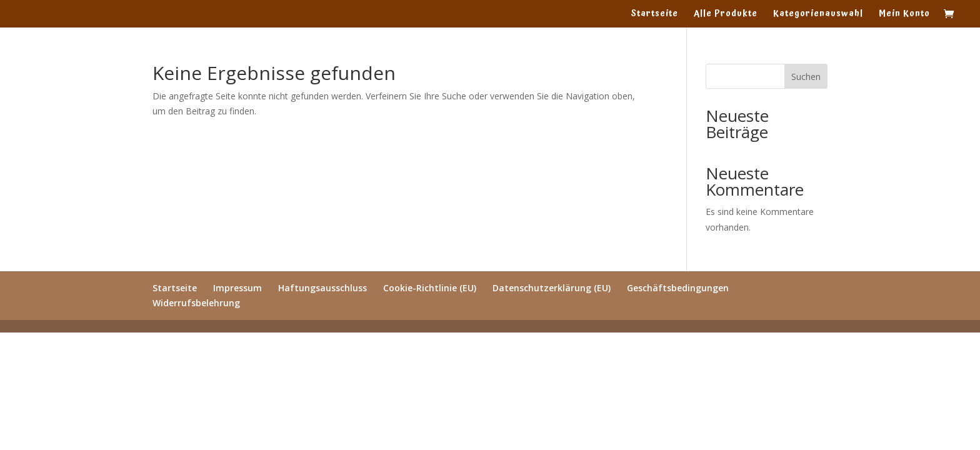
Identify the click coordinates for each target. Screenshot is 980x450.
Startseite (654, 15)
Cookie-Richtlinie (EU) (430, 288)
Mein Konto (904, 15)
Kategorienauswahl (818, 15)
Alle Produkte (726, 15)
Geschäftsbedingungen (678, 288)
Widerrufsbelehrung (196, 303)
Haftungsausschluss (322, 288)
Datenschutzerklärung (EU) (552, 288)
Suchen (806, 77)
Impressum (237, 288)
